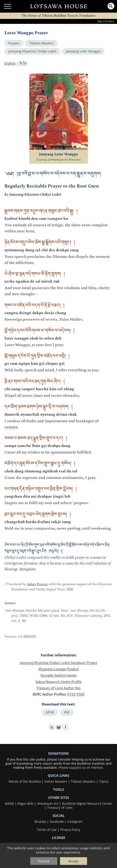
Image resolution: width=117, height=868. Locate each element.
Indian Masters (56, 782)
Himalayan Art (48, 804)
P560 (80, 694)
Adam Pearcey (38, 584)
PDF (67, 712)
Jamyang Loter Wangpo (83, 51)
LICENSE (58, 838)
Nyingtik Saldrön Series (58, 675)
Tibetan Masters (41, 43)
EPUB (50, 712)
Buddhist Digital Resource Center (87, 804)
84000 (9, 804)
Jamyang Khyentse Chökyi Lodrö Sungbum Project (59, 663)
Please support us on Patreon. (81, 768)
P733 (71, 694)
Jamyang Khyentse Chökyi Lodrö (32, 51)
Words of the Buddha (25, 782)
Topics (104, 782)
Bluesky (40, 822)
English (10, 63)
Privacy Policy (70, 830)
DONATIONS (58, 753)
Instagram (75, 822)
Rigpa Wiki (25, 804)
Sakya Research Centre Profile (59, 682)
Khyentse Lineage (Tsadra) (59, 669)
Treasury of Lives (60, 808)
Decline (44, 861)
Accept (73, 861)
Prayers (14, 43)
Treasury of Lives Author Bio (58, 688)
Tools (58, 789)
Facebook (57, 822)
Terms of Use (47, 830)
